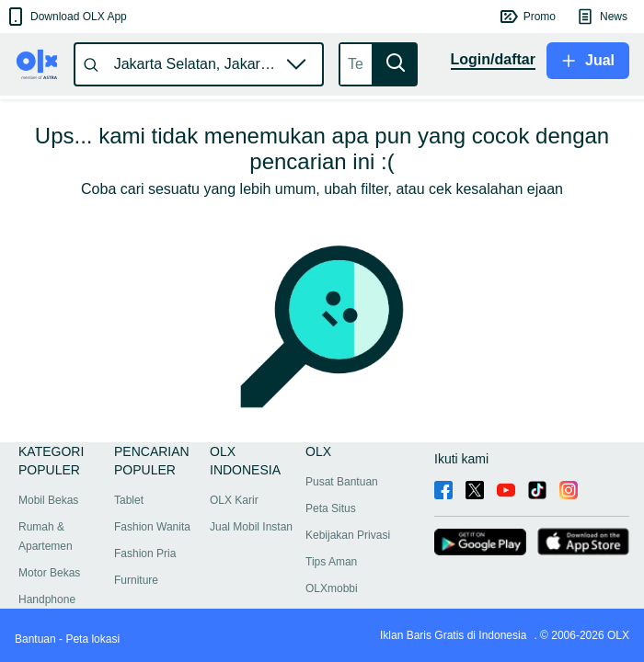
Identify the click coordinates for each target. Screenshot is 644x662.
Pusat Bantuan (342, 482)
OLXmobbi (332, 588)
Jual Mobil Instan (251, 527)
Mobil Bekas (48, 500)
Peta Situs (331, 508)
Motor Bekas (49, 573)
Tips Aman (331, 562)
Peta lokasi (92, 639)
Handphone (47, 599)
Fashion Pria (145, 554)
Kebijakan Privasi (348, 535)
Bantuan (35, 639)
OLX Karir (234, 500)
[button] (66, 17)
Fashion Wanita (152, 527)
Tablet (129, 500)
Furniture (136, 580)
